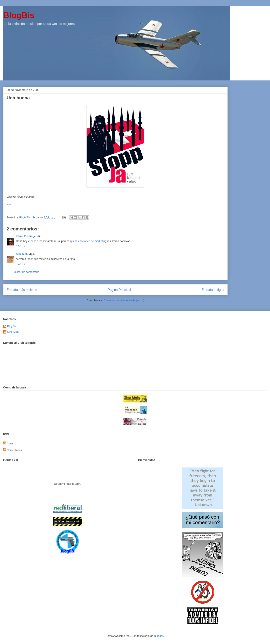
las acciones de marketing (91, 241)
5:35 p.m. (21, 246)
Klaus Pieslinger (26, 236)
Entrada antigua (213, 290)
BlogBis (19, 15)
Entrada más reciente (22, 290)
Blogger (158, 636)
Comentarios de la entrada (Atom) (124, 300)
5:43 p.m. (21, 264)
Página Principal (119, 290)
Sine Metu (22, 254)
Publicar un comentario (25, 272)
